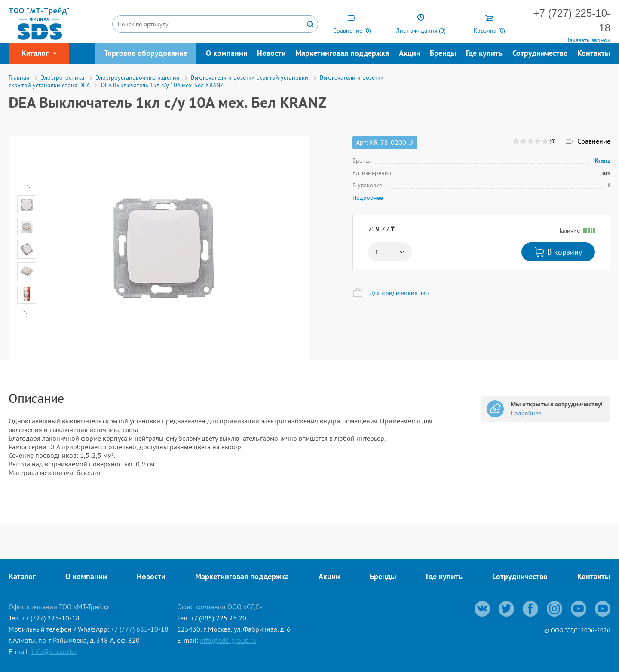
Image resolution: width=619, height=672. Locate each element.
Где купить (484, 54)
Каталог (22, 577)
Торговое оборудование (146, 54)
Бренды (443, 54)
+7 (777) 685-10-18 (140, 629)
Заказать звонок (588, 40)
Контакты (594, 54)
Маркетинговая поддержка (342, 54)
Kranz (603, 160)
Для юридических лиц (399, 293)
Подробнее (368, 198)
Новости (271, 54)
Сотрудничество (540, 54)
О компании (227, 54)
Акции (410, 54)
